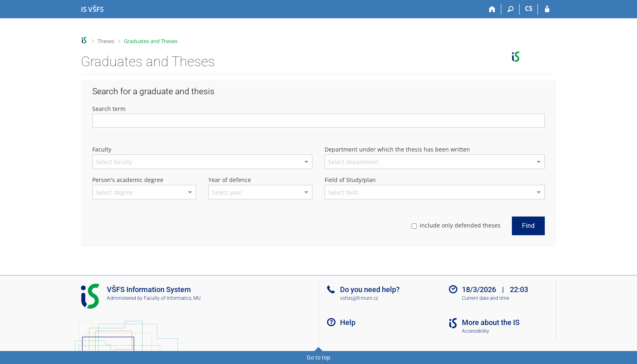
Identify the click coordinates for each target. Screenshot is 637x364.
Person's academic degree (128, 180)
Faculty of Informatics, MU (172, 298)
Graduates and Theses (151, 41)
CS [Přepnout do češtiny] (529, 9)
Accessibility (476, 331)
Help (348, 322)
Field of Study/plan (350, 180)
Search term (109, 109)
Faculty (102, 149)
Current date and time (485, 298)
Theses (106, 41)
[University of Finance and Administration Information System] (92, 9)
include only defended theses (456, 225)
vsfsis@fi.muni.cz (359, 298)
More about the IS (491, 322)
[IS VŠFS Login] (547, 9)
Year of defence (230, 180)
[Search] (510, 9)
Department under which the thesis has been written (397, 149)
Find (528, 226)
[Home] (492, 9)
